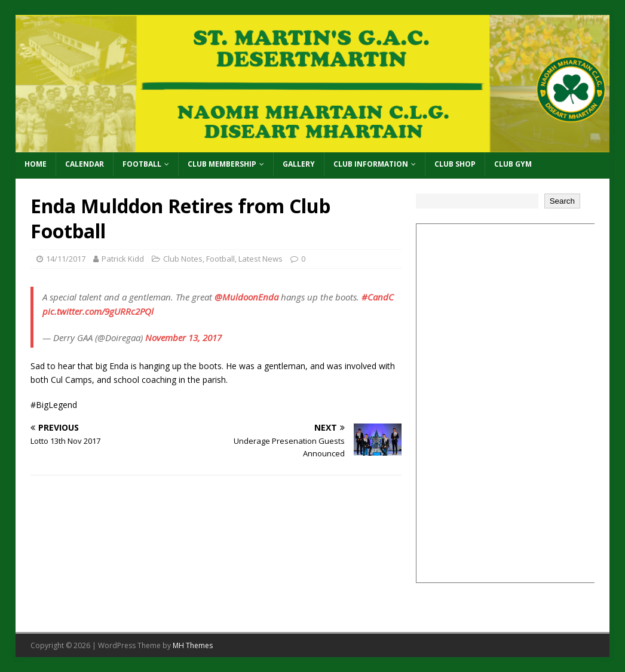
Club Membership (222, 164)
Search (562, 201)
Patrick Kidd (123, 259)
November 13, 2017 (183, 337)
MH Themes (193, 645)
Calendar (85, 164)
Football (142, 164)
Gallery (299, 164)
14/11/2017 (66, 259)
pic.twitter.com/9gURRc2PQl (98, 311)
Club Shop (455, 164)
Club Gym (513, 164)
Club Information (371, 164)
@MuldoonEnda (246, 297)
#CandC (378, 297)
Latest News (261, 259)
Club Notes (183, 259)
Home (36, 164)
